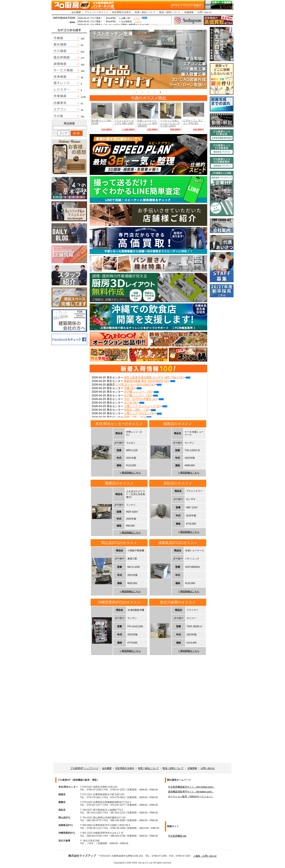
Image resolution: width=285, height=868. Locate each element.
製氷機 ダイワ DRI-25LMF (101, 122)
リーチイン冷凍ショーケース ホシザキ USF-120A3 (170, 123)
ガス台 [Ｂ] (134, 403)
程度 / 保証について (145, 12)
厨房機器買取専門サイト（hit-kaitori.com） (191, 792)
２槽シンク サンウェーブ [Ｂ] (146, 406)
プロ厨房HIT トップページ (84, 768)
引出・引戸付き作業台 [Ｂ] (144, 399)
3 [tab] (148, 92)
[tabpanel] (148, 59)
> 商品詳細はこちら (130, 473)
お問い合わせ (204, 12)
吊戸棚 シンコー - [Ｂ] (141, 395)
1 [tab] (137, 92)
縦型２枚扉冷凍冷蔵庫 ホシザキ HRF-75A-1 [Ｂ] (157, 377)
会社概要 (76, 12)
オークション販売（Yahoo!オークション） (191, 796)
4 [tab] (154, 92)
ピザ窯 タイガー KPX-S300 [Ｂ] (139, 385)
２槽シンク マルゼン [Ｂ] (143, 413)
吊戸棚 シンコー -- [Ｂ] (141, 392)
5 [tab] (160, 92)
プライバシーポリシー (96, 12)
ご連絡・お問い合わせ (205, 856)
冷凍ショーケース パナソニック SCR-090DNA (147, 123)
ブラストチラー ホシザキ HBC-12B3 (124, 122)
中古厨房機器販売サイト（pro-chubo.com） (191, 787)
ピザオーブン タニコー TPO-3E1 (193, 122)
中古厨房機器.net (177, 836)
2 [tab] (142, 92)
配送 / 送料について (170, 12)
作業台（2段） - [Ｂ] (140, 410)
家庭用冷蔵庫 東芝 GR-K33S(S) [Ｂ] (150, 381)
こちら (136, 18)
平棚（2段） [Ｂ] (138, 417)
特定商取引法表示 (122, 12)
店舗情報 (189, 12)
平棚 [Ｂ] (133, 388)
